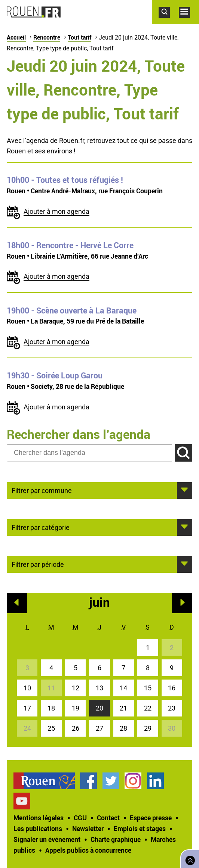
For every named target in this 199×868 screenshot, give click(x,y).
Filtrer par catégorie (41, 527)
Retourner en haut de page (189, 858)
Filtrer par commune (42, 490)
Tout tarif (79, 37)
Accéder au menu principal (189, 22)
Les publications (38, 828)
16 (172, 688)
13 (99, 688)
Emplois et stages (140, 828)
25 (51, 728)
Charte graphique (116, 839)
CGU (80, 818)
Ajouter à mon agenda (56, 211)
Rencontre (47, 37)
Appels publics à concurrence (88, 850)
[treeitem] (47, 781)
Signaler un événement (47, 839)
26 (76, 728)
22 (148, 708)
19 (76, 708)
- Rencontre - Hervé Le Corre (70, 245)
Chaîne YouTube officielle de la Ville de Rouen (22, 801)
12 (76, 688)
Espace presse (151, 818)
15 (148, 688)
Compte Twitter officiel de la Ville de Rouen (111, 781)
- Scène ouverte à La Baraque (72, 310)
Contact (108, 818)
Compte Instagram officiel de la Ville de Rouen (133, 781)
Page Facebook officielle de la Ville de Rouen (88, 781)
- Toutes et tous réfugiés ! (65, 180)
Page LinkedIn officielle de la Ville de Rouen (155, 781)
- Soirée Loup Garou (55, 375)
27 (99, 728)
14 (123, 688)
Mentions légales (39, 818)
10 (27, 688)
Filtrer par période (38, 564)
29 (148, 728)
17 (27, 708)
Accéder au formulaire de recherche (169, 22)
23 (172, 708)
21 (123, 708)
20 (99, 708)
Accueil (16, 37)
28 (123, 728)
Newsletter (88, 828)
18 (51, 708)
